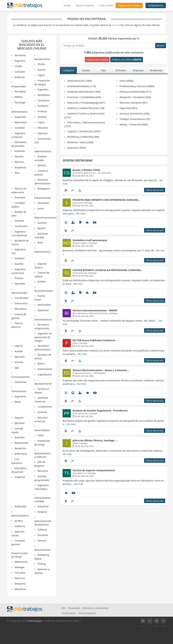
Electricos (19, 578)
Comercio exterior (41, 173)
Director (19, 362)
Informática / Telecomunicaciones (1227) (85, 124)
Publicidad (20, 506)
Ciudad (86, 70)
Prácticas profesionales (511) (135, 92)
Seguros (19, 418)
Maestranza (21, 562)
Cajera (41, 75)
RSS (64, 608)
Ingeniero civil (18, 251)
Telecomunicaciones (43, 218)
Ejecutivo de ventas (43, 357)
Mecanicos (20, 589)
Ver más (81, 213)
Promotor (20, 197)
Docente (19, 221)
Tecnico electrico (17, 325)
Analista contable (40, 158)
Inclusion (121, 70)
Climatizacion (19, 391)
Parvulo (42, 541)
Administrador (19, 293)
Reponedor (20, 122)
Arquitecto (20, 167)
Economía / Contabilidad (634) (84, 97)
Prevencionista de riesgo (19, 555)
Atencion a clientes (42, 571)
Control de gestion (19, 316)
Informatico (21, 303)
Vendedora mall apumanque (90, 240)
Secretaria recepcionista (42, 326)
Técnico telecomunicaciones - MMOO (95, 310)
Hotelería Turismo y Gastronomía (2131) (84, 115)
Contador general (18, 542)
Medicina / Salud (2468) (80, 142)
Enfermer (19, 77)
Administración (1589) (79, 81)
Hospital (42, 512)
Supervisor (20, 117)
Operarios (43, 310)
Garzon (41, 70)
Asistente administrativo (42, 182)
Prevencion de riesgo (42, 443)
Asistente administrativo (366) (84, 92)
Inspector (19, 477)
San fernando (105, 173)
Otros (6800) (126, 81)
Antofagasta (99, 373)
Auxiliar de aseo (19, 214)
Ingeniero (20, 61)
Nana (40, 435)
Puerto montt (40, 298)
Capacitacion (44, 374)
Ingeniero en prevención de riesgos (43, 337)
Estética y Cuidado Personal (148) (86, 108)
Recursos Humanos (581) (133, 103)
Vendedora (43, 95)
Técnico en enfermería (19, 190)
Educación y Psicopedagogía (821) (86, 103)
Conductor (43, 100)
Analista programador (42, 478)
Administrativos (20, 516)
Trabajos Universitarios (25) (135, 119)
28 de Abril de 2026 (83, 176)
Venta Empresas (87, 613)
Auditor (41, 282)
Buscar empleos (85, 5)
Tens (17, 173)
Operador (20, 284)
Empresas (138, 70)
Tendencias (156, 70)
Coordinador (21, 298)
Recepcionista (42, 59)
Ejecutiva (19, 423)
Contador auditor (18, 205)
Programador (19, 86)
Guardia (19, 264)
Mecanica (43, 471)
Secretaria (20, 55)
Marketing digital (42, 557)
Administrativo (19, 112)
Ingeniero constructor (18, 271)
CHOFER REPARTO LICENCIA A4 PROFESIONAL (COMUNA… (108, 270)
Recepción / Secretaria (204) (135, 97)
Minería (42, 165)
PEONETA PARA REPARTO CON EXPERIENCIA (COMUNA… (106, 200)
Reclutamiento (42, 550)
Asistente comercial (41, 400)
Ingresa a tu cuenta (129, 5)
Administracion (43, 151)
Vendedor (43, 106)
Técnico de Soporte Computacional (94, 470)
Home (68, 5)
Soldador (19, 258)
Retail (17, 402)
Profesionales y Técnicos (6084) (137, 86)
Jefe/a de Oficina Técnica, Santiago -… (95, 440)
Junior (41, 208)
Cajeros (18, 346)
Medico (18, 97)
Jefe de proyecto (40, 464)
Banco (41, 364)
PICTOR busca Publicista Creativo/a (94, 340)
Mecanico (43, 128)
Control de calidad (42, 274)
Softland (42, 530)
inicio (115, 25)
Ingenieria (20, 396)
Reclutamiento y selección (42, 455)
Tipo (103, 70)
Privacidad (74, 608)
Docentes (42, 535)
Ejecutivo (19, 357)
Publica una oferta (127, 60)
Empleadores (156, 5)
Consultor (20, 573)
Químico (42, 223)
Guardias (19, 437)
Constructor (21, 226)
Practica (19, 278)
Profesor (42, 111)
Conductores (44, 407)
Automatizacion (43, 319)
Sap (16, 368)
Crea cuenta (106, 5)
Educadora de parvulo (19, 470)
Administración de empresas (43, 523)
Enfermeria (20, 454)
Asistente (19, 151)
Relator (41, 228)
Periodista (20, 91)
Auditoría (19, 526)
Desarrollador (42, 430)
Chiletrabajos (35, 621)
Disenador (43, 203)
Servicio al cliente (42, 391)
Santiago (88, 203)
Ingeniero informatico (41, 487)
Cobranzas (20, 382)
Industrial (43, 506)
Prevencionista (43, 198)
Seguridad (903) (128, 108)
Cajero (41, 122)
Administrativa (42, 252)
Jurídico (18, 521)
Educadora (20, 309)
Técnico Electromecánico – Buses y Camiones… (101, 370)
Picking (41, 564)
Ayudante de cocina (20, 242)
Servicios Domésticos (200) (134, 114)
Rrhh (40, 243)
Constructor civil (43, 141)
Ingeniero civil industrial (19, 233)
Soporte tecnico (40, 266)
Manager (19, 567)
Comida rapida (17, 430)
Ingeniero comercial (18, 135)
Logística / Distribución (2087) (84, 131)
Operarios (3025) (76, 148)
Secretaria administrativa (42, 348)
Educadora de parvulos (19, 144)
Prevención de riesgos (42, 82)
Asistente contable (41, 236)
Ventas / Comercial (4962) (134, 124)
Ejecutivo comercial (41, 419)
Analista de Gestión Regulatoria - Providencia (100, 411)
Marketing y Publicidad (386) (83, 137)
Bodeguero (44, 189)
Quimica (42, 412)
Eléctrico (19, 162)
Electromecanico (43, 291)
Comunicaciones (20, 377)
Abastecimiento (43, 384)
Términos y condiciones (95, 608)
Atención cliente (18, 534)
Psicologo (20, 102)
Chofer (18, 66)
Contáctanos (69, 613)
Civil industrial (17, 461)
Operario (42, 133)
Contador (19, 72)
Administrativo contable (43, 500)
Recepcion (20, 448)
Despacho (20, 584)
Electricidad (44, 305)
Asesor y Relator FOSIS (86, 170)
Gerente (19, 156)
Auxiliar (18, 351)
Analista (42, 117)
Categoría (68, 70)
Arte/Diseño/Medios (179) (81, 86)
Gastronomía (45, 369)
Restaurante (21, 443)
